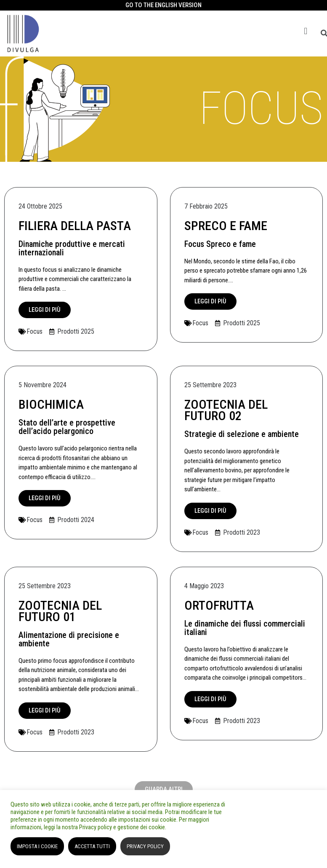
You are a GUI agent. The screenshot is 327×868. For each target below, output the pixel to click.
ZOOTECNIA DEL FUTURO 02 (226, 410)
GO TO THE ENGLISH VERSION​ (163, 5)
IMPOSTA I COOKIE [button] (37, 846)
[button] (306, 31)
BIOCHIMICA (51, 404)
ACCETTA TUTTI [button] (92, 846)
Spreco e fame (226, 226)
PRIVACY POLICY (145, 846)
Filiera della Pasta (75, 226)
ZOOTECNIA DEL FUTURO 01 (60, 611)
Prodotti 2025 (76, 331)
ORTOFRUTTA (219, 605)
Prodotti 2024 (76, 520)
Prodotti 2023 (242, 532)
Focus (35, 331)
